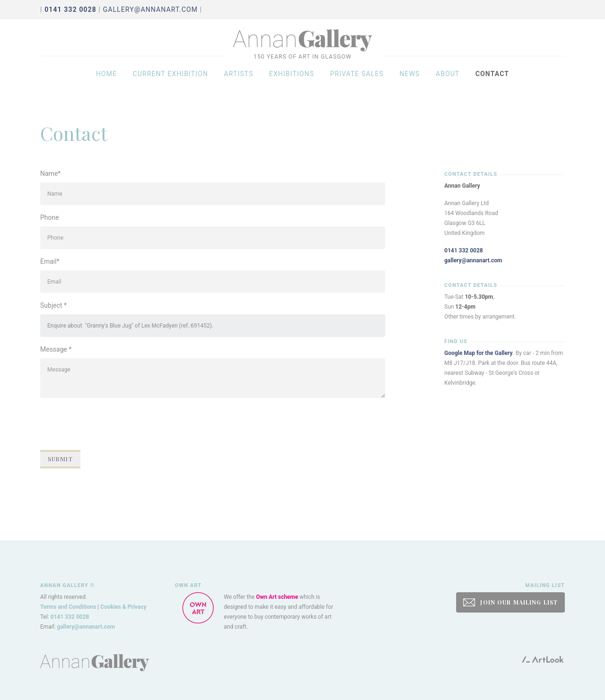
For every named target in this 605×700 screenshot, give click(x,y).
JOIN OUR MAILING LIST (510, 602)
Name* (50, 173)
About (448, 81)
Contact (492, 81)
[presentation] (112, 424)
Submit (60, 459)
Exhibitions (291, 81)
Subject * (53, 305)
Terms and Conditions (68, 607)
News (410, 81)
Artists (239, 81)
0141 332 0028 (464, 251)
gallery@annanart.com (151, 9)
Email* (50, 261)
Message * (56, 349)
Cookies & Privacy (123, 607)
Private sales (357, 81)
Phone (50, 217)
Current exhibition (171, 81)
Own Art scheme (277, 597)
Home (106, 81)
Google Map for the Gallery (479, 353)
